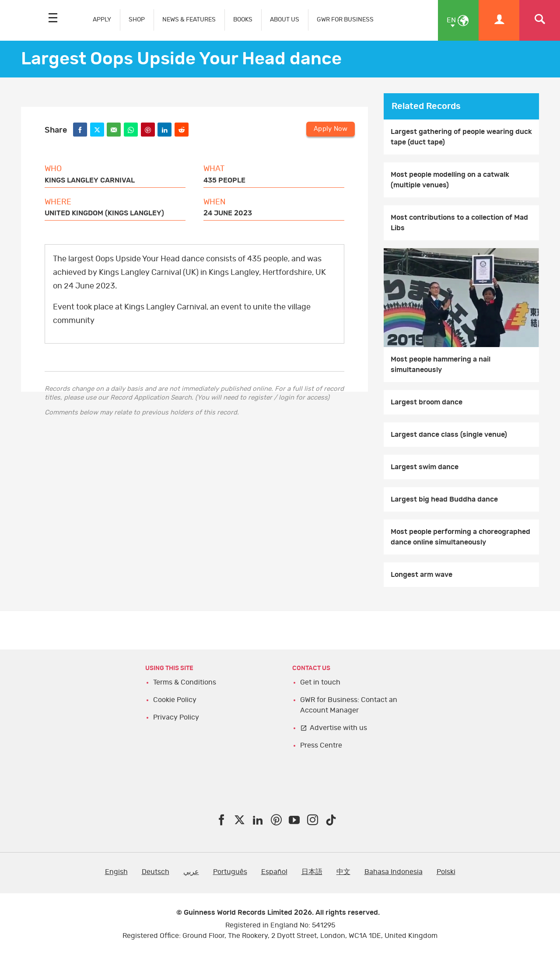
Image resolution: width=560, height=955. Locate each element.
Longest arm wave (422, 575)
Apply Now (331, 129)
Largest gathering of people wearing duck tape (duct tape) (461, 137)
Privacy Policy (176, 717)
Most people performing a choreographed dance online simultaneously (460, 537)
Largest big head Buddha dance (444, 499)
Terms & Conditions (185, 682)
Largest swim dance (425, 467)
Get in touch (320, 682)
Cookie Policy (175, 700)
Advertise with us (338, 728)
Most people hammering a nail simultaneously (441, 365)
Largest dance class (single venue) (449, 435)
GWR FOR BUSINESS (345, 19)
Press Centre (321, 745)
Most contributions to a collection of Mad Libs (459, 223)
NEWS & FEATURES (189, 19)
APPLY (102, 19)
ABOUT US (285, 19)
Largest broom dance (427, 402)
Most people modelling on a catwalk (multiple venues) (450, 180)
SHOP (137, 19)
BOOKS (243, 19)
